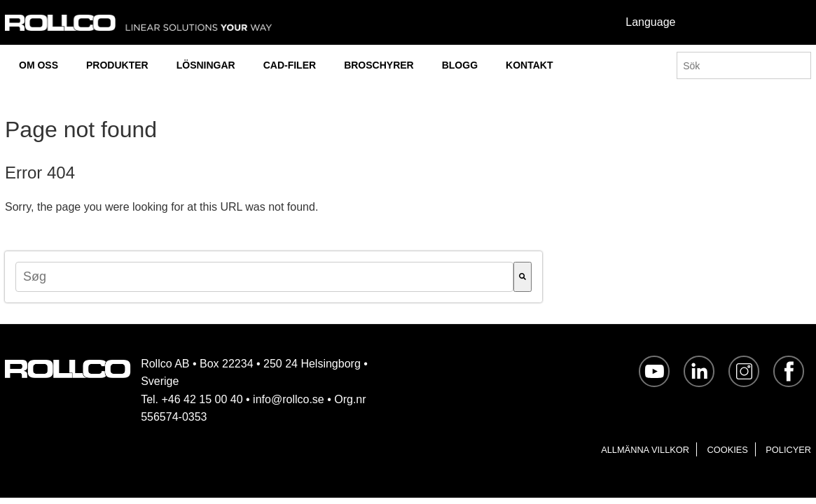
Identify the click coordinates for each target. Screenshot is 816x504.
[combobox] (264, 277)
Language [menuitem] (650, 22)
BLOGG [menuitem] (460, 65)
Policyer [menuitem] (788, 450)
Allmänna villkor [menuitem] (645, 450)
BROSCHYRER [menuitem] (379, 65)
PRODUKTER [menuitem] (117, 65)
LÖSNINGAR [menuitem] (206, 65)
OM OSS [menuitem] (39, 65)
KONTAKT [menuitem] (529, 65)
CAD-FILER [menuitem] (290, 65)
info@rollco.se (289, 399)
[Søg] (523, 277)
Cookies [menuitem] (728, 450)
